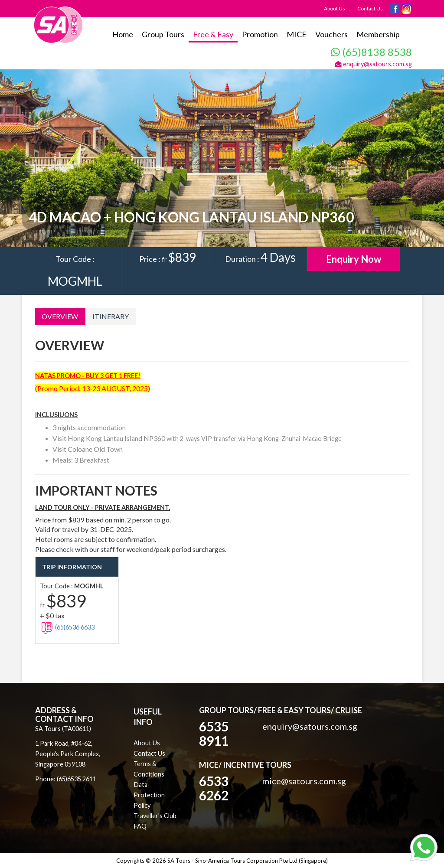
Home (123, 34)
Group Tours (163, 34)
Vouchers (331, 34)
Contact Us (370, 8)
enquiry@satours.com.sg (374, 64)
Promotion (260, 34)
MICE (297, 34)
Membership (378, 34)
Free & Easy (213, 34)
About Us (335, 8)
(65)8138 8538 (371, 52)
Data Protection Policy (149, 795)
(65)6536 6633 (67, 627)
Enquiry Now (354, 259)
